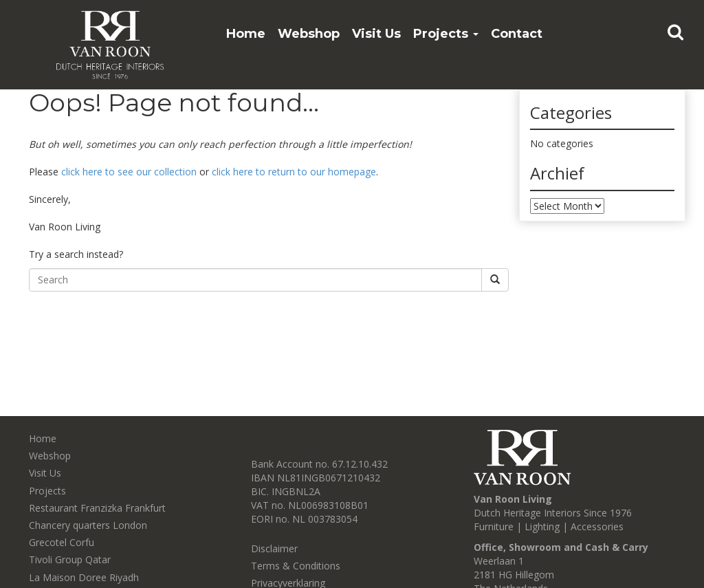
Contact (517, 34)
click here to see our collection (129, 172)
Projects (446, 34)
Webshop (309, 34)
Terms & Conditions (296, 566)
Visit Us (376, 34)
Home (246, 34)
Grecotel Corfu (62, 542)
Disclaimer (274, 548)
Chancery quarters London (88, 525)
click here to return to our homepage (294, 172)
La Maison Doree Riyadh (84, 577)
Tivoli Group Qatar (70, 559)
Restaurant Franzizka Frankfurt (97, 508)
